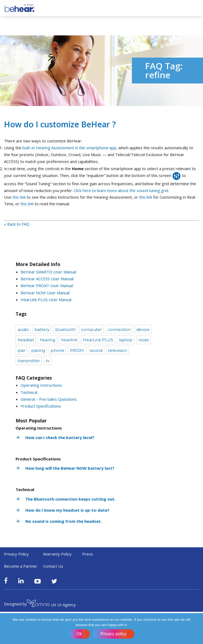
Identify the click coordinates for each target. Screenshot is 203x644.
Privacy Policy (16, 554)
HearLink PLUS (98, 340)
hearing (48, 340)
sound (96, 350)
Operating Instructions (41, 385)
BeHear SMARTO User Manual (48, 272)
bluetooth (65, 330)
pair (22, 350)
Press (88, 554)
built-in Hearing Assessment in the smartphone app (69, 148)
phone (57, 350)
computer (91, 330)
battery (42, 330)
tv (48, 361)
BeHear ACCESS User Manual (47, 279)
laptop (126, 340)
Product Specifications (41, 406)
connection (119, 330)
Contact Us (53, 566)
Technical (29, 392)
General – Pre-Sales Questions (49, 399)
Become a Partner (21, 566)
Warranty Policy (57, 554)
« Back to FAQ (17, 224)
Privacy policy (113, 634)
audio (23, 330)
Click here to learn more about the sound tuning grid (121, 190)
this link (19, 197)
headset (26, 340)
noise (144, 340)
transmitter (29, 361)
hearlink (69, 340)
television (117, 350)
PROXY (77, 350)
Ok (79, 634)
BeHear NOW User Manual (45, 293)
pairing (38, 350)
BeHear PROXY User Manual (47, 286)
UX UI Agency (51, 604)
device (143, 330)
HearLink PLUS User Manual (46, 300)
